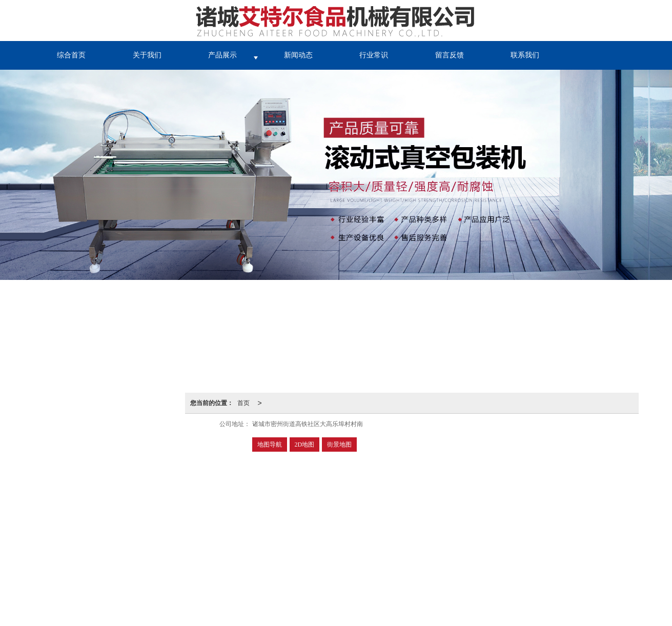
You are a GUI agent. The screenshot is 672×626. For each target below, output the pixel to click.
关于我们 (147, 55)
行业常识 (374, 55)
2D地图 (305, 445)
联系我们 (525, 55)
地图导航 (270, 445)
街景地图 (339, 445)
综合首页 (71, 55)
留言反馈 (450, 55)
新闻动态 (298, 55)
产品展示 (222, 55)
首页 (243, 403)
